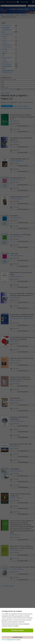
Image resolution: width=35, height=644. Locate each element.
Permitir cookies (17, 630)
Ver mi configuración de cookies (11, 640)
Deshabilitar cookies (17, 637)
